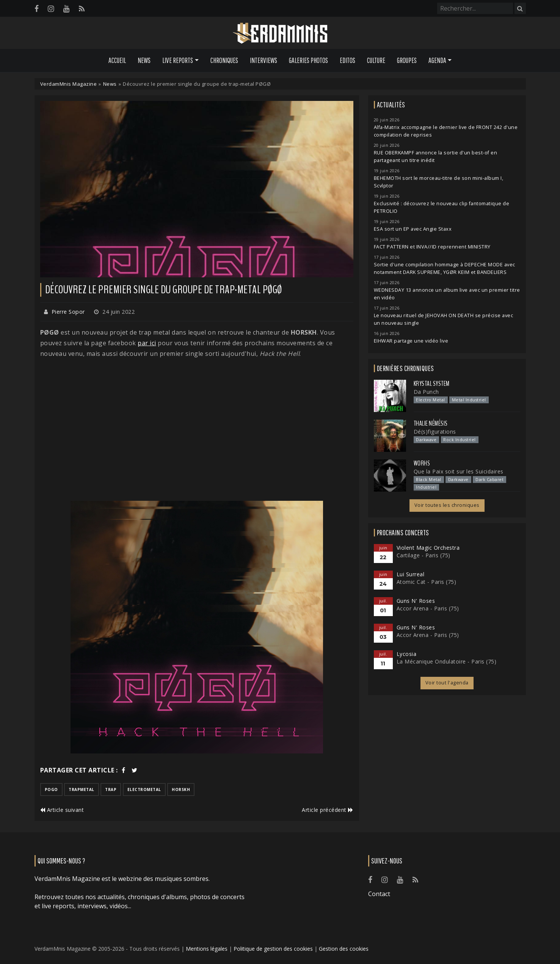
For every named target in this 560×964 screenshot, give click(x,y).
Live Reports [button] (178, 60)
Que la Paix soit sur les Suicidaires (459, 471)
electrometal (144, 789)
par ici (147, 343)
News (144, 60)
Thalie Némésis (431, 423)
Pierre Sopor (68, 312)
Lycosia (407, 654)
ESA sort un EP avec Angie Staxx (413, 229)
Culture (376, 60)
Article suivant (62, 810)
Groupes (407, 60)
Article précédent (328, 810)
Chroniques (224, 60)
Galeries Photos (308, 60)
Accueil (117, 60)
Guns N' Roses (416, 601)
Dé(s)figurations (435, 432)
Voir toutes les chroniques (447, 505)
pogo (51, 789)
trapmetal (82, 789)
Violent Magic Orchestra (428, 548)
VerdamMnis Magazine (69, 84)
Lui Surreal (411, 574)
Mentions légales (207, 949)
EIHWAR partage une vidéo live (411, 341)
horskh (181, 789)
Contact (379, 894)
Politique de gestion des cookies (273, 949)
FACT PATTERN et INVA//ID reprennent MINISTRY (432, 247)
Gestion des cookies (344, 949)
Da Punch (426, 392)
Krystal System (432, 384)
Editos (347, 60)
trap (111, 789)
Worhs (422, 463)
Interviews (264, 60)
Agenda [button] (437, 60)
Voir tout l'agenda (447, 683)
